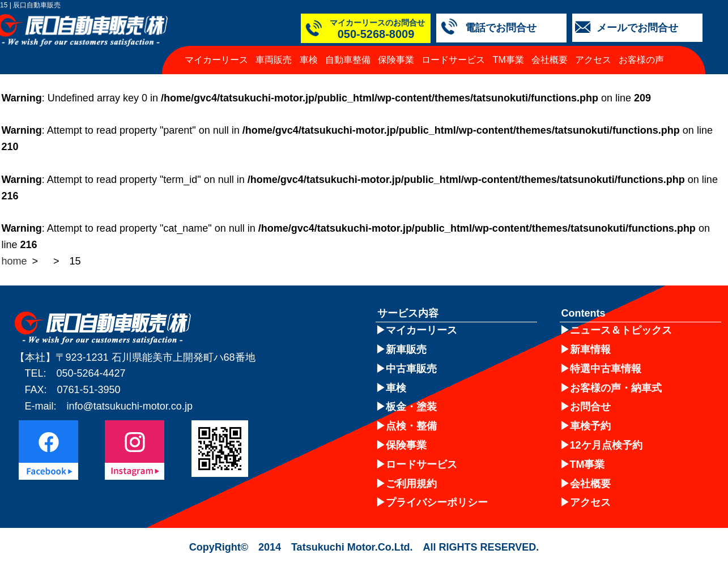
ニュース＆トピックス (621, 330)
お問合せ (590, 407)
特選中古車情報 (606, 369)
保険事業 (396, 60)
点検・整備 (411, 426)
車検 (309, 60)
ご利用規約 (411, 484)
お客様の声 (641, 60)
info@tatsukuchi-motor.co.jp (130, 406)
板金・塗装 (411, 407)
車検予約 (590, 426)
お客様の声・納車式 (616, 388)
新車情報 (590, 349)
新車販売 (406, 349)
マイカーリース (216, 60)
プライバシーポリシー (437, 502)
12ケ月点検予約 (606, 445)
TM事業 (508, 60)
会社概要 (550, 60)
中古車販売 (411, 369)
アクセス (593, 60)
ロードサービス (453, 60)
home (14, 261)
